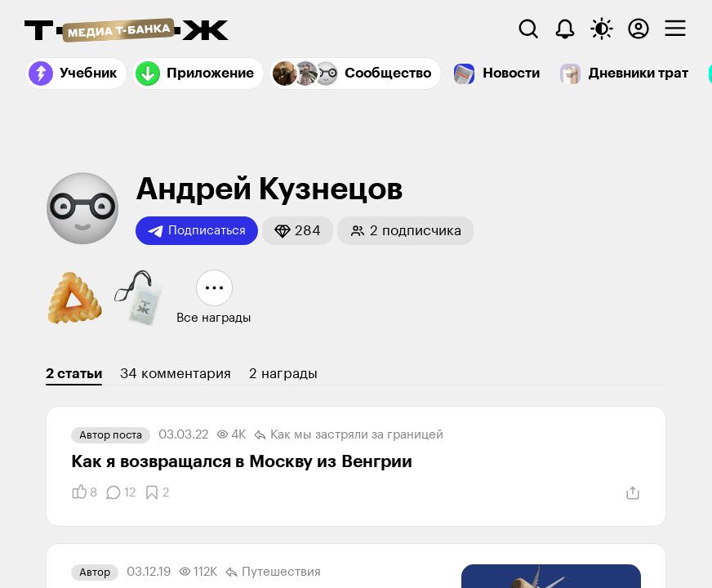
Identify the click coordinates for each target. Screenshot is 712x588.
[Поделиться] (633, 493)
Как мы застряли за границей (349, 435)
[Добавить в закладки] (156, 492)
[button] (298, 231)
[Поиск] (528, 29)
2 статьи (74, 374)
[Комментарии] (120, 492)
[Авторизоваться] (639, 29)
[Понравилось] (84, 492)
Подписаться (197, 231)
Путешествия (273, 572)
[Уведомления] (565, 29)
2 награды (283, 374)
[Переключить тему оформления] (602, 29)
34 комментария (176, 374)
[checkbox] (675, 29)
